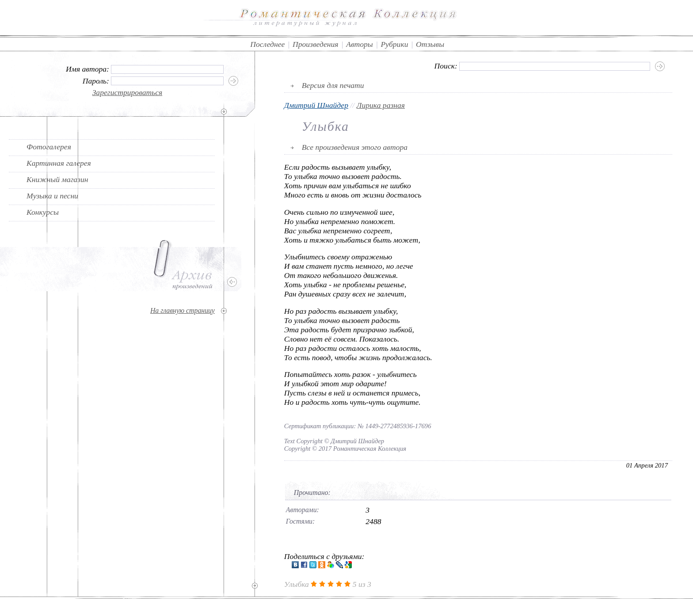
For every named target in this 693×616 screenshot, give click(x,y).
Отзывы (430, 44)
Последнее (267, 44)
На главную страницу (183, 310)
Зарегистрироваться (128, 92)
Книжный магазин (57, 179)
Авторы (360, 44)
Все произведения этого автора (355, 147)
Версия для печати (333, 85)
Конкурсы (43, 212)
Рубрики (394, 44)
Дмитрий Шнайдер (316, 105)
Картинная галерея (59, 163)
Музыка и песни (52, 196)
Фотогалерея (49, 147)
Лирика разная (381, 105)
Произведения (316, 44)
